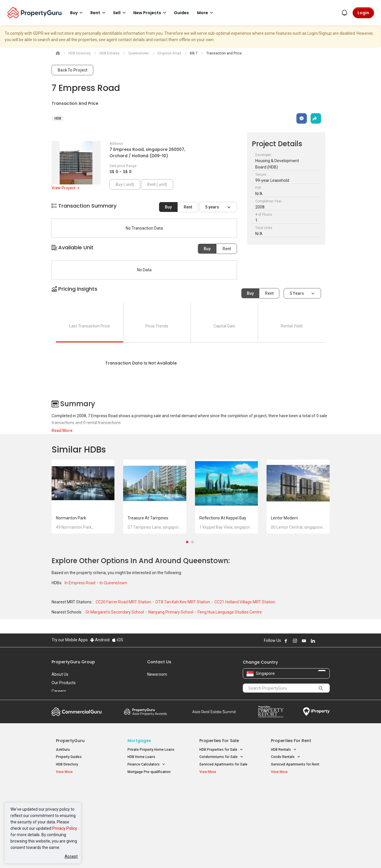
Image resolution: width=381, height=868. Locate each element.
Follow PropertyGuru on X (321, 641)
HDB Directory (67, 764)
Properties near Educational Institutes (222, 794)
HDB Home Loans (141, 757)
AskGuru (63, 750)
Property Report (271, 712)
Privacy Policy (65, 828)
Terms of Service (114, 855)
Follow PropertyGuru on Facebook (286, 641)
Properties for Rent (291, 741)
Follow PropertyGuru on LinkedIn (313, 641)
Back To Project (72, 70)
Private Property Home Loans (151, 750)
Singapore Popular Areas (297, 791)
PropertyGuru (70, 741)
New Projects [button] (151, 13)
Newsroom (157, 674)
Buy (168, 207)
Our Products (64, 683)
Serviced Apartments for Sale (223, 764)
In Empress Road (80, 583)
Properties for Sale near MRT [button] (154, 806)
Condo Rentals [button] (286, 757)
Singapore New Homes (80, 791)
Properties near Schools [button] (222, 813)
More (206, 13)
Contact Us (159, 662)
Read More (62, 431)
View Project (66, 188)
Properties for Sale (219, 741)
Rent (188, 207)
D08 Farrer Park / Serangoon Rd (296, 821)
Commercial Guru (77, 712)
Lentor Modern (284, 518)
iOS (117, 640)
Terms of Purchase (186, 855)
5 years (213, 207)
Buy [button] (77, 13)
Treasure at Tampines (148, 518)
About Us (60, 674)
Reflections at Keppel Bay (223, 518)
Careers (59, 691)
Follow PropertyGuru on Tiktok (327, 641)
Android (100, 640)
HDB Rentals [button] (284, 750)
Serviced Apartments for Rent (295, 764)
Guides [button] (181, 13)
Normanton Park (71, 518)
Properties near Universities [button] (225, 806)
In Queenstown (113, 583)
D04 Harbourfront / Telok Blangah (298, 800)
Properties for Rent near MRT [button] (154, 813)
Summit (214, 712)
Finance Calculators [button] (146, 764)
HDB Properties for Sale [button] (221, 750)
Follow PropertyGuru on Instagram (295, 641)
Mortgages (139, 741)
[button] (191, 294)
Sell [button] (120, 13)
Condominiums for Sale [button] (221, 757)
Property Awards (145, 712)
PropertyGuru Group (73, 662)
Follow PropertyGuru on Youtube (304, 641)
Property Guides (69, 757)
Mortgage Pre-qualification (149, 772)
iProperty (316, 712)
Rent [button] (99, 13)
